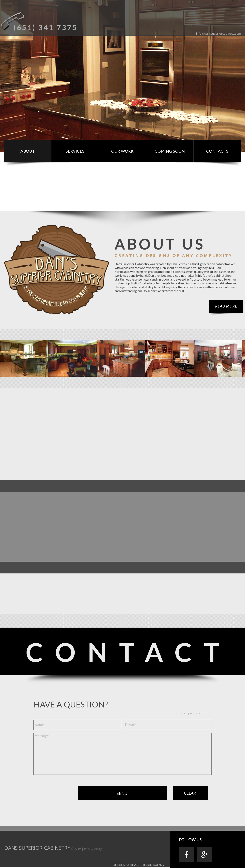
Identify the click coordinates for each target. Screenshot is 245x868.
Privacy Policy (93, 849)
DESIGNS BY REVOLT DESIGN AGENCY (138, 865)
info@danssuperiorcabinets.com (218, 33)
